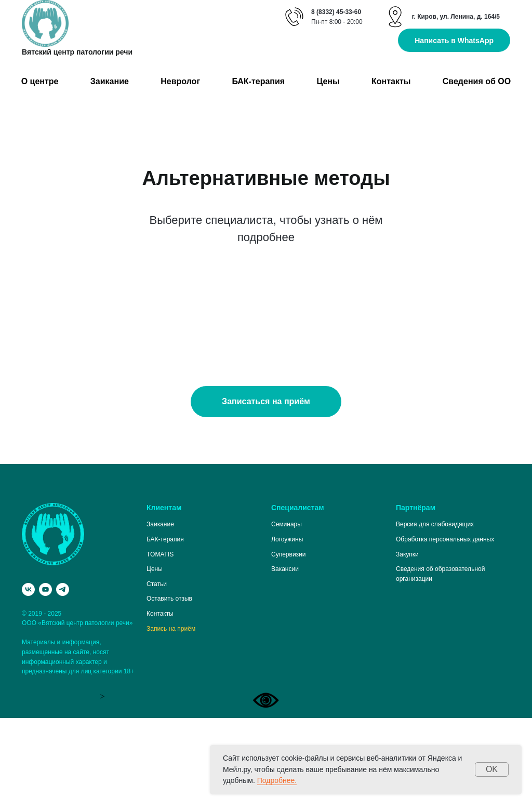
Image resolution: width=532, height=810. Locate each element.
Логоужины (287, 631)
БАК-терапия (258, 81)
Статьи (157, 676)
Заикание (110, 81)
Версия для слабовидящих (435, 616)
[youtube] (45, 681)
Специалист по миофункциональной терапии (258, 329)
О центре (40, 81)
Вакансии (285, 661)
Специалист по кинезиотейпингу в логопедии (86, 329)
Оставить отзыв (169, 691)
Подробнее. (277, 780)
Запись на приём (171, 721)
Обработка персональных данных (445, 631)
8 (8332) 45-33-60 (336, 12)
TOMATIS (160, 646)
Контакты (391, 81)
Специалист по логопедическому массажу (415, 329)
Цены (328, 81)
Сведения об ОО (477, 81)
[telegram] (63, 681)
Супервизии (289, 646)
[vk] (28, 681)
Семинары (287, 616)
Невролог (180, 81)
